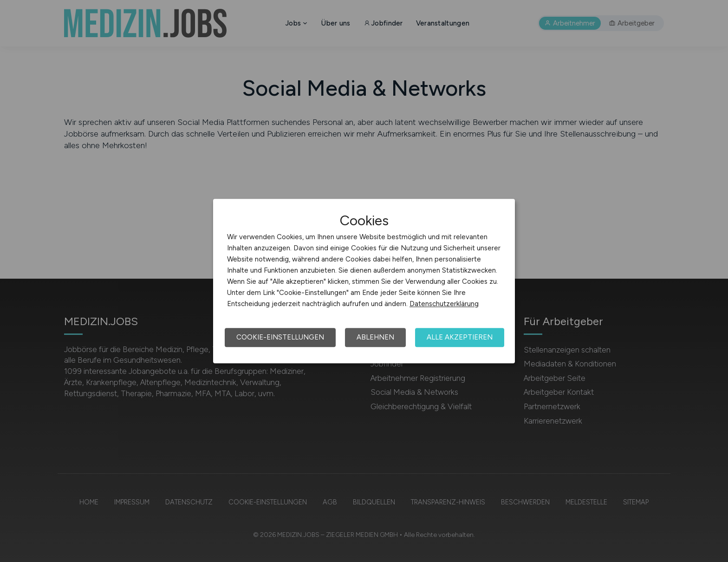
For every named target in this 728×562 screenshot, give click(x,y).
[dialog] (364, 281)
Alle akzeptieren (460, 337)
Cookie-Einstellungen (280, 337)
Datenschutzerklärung (444, 304)
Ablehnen (375, 337)
